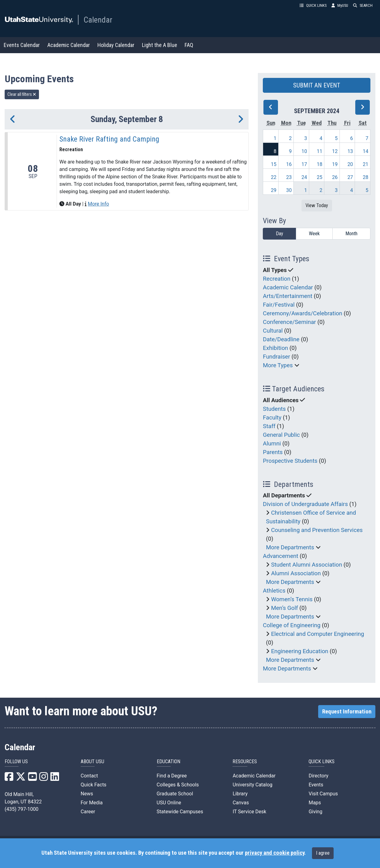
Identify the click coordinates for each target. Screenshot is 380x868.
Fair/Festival (279, 305)
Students (274, 409)
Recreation (277, 279)
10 (304, 151)
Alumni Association (296, 573)
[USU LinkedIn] (55, 779)
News (87, 794)
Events (316, 785)
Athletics (274, 591)
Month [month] (351, 234)
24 (304, 177)
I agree (323, 853)
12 (335, 151)
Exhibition (275, 348)
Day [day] (280, 234)
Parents (273, 452)
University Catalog (252, 785)
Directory (318, 776)
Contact (89, 776)
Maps (315, 803)
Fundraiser (276, 357)
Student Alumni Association (307, 565)
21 (365, 164)
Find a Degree (172, 776)
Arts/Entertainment (288, 296)
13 (350, 151)
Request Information (347, 712)
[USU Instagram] (44, 779)
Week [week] (314, 234)
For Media (92, 803)
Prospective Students (290, 461)
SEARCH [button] (363, 5)
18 (320, 164)
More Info (98, 204)
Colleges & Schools (178, 785)
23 (289, 177)
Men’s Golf (285, 608)
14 (365, 151)
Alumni (272, 444)
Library (240, 794)
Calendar (98, 20)
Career (88, 812)
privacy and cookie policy (275, 853)
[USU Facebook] (9, 779)
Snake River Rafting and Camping (109, 139)
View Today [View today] (317, 205)
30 (289, 190)
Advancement (280, 556)
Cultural (273, 331)
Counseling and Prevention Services (317, 530)
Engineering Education (300, 651)
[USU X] (21, 779)
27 (350, 177)
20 (350, 164)
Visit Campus (323, 794)
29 (274, 190)
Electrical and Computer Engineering (318, 634)
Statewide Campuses (180, 812)
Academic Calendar (69, 45)
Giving (315, 812)
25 (320, 177)
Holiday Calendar (116, 45)
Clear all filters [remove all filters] (22, 94)
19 (335, 164)
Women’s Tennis (292, 599)
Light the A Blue (160, 45)
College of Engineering (292, 625)
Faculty (272, 418)
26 (335, 177)
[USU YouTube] (32, 779)
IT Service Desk (249, 812)
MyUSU (340, 5)
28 (365, 177)
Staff (269, 426)
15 (274, 164)
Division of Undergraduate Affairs (305, 504)
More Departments (290, 547)
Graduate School (175, 794)
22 (274, 177)
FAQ (189, 45)
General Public (281, 435)
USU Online (169, 803)
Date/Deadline (281, 339)
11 (320, 151)
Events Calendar (22, 45)
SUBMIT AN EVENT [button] (317, 85)
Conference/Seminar (289, 322)
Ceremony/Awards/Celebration (303, 313)
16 (289, 164)
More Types (278, 365)
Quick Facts (94, 785)
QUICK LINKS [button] (313, 5)
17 (304, 164)
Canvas (241, 803)
